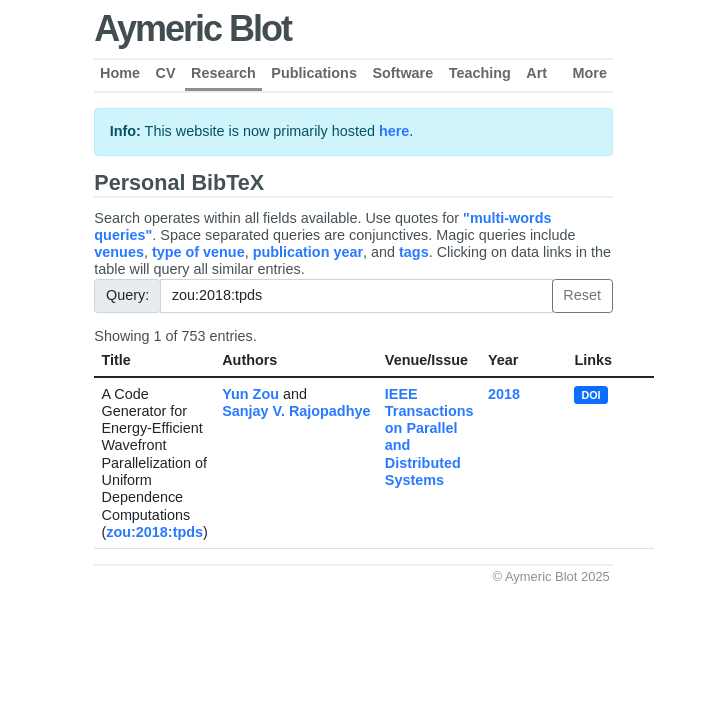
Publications (314, 73)
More (590, 73)
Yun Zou (250, 394)
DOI (590, 395)
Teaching (480, 73)
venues (119, 252)
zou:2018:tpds (154, 532)
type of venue (198, 252)
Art (536, 73)
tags (414, 252)
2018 (504, 394)
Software (402, 73)
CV (166, 73)
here (394, 131)
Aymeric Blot (192, 28)
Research (223, 73)
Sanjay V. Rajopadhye (296, 411)
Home (120, 73)
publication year (308, 252)
